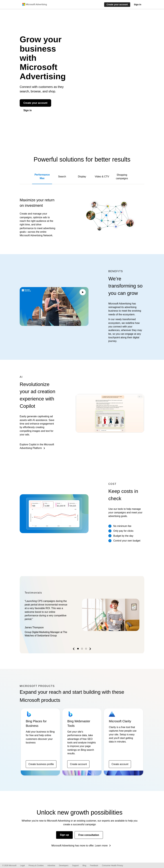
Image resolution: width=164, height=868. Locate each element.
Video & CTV (102, 177)
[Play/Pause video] (83, 293)
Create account (78, 764)
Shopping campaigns (122, 177)
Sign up (64, 835)
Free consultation (89, 835)
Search (62, 177)
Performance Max (42, 176)
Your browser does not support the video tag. (54, 306)
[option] (82, 615)
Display (82, 177)
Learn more (101, 846)
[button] (74, 649)
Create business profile (41, 764)
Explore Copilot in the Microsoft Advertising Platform (37, 446)
